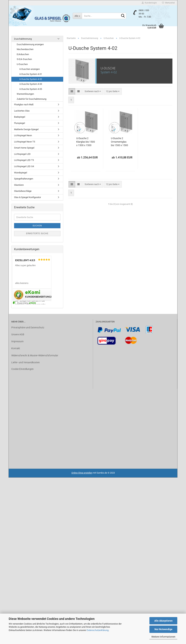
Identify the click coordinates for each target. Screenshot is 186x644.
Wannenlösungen (25, 94)
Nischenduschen (25, 49)
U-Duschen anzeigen (30, 69)
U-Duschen (22, 64)
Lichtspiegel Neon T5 (25, 142)
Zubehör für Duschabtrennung (32, 99)
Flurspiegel (20, 123)
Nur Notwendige (163, 629)
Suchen (37, 226)
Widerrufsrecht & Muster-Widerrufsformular (35, 355)
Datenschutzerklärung (98, 630)
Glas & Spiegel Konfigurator (28, 197)
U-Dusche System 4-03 (31, 84)
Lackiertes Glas (22, 111)
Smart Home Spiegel (24, 148)
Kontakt (16, 348)
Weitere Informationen (163, 637)
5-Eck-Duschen (24, 59)
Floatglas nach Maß (24, 104)
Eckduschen (23, 54)
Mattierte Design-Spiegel (26, 129)
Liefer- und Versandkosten (26, 362)
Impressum (17, 341)
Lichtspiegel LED (22, 154)
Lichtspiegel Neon (23, 135)
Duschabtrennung (23, 39)
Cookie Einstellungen (22, 369)
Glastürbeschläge (23, 191)
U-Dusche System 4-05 (31, 89)
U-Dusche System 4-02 (31, 79)
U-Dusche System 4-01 (31, 74)
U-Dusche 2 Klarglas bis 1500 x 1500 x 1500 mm (86, 142)
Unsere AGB (18, 334)
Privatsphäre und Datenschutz (28, 327)
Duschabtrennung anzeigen (30, 44)
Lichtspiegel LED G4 (24, 166)
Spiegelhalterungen (24, 179)
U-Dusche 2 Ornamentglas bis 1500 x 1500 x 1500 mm (119, 142)
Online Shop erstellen (82, 473)
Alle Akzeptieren (163, 621)
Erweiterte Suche (37, 233)
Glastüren (19, 185)
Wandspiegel (21, 173)
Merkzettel (168, 3)
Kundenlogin (149, 3)
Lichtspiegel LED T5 (24, 160)
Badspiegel (20, 117)
